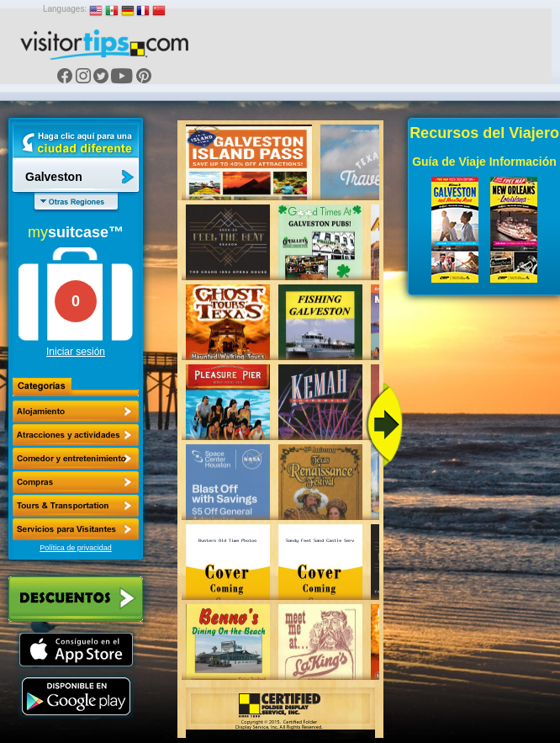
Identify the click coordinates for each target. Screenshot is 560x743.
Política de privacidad (76, 548)
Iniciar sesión (76, 352)
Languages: (65, 9)
